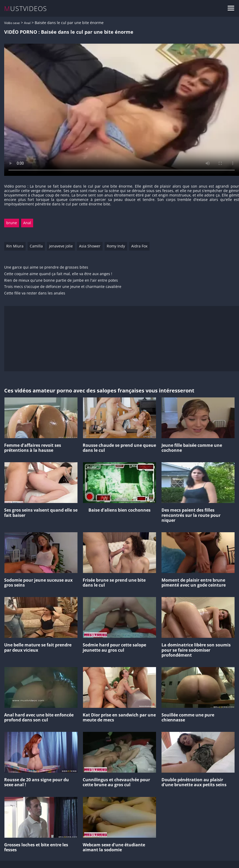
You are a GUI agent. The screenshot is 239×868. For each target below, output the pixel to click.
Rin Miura (15, 246)
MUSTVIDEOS (26, 8)
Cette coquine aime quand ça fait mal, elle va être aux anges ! (58, 274)
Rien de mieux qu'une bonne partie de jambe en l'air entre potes (61, 280)
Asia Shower (90, 246)
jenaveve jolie (61, 246)
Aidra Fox (139, 246)
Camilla (36, 246)
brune (12, 223)
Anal (27, 23)
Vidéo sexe (12, 23)
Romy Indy (116, 246)
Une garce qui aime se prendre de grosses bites (46, 267)
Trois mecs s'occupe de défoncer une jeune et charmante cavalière (63, 287)
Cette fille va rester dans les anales (35, 293)
